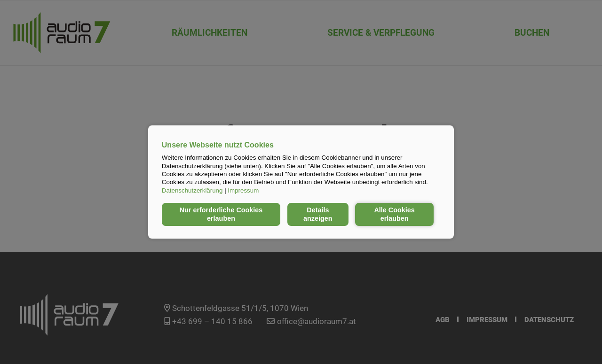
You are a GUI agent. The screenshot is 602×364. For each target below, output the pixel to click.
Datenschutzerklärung (192, 190)
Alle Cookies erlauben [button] (394, 214)
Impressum (243, 190)
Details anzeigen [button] (318, 214)
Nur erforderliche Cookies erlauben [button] (221, 214)
